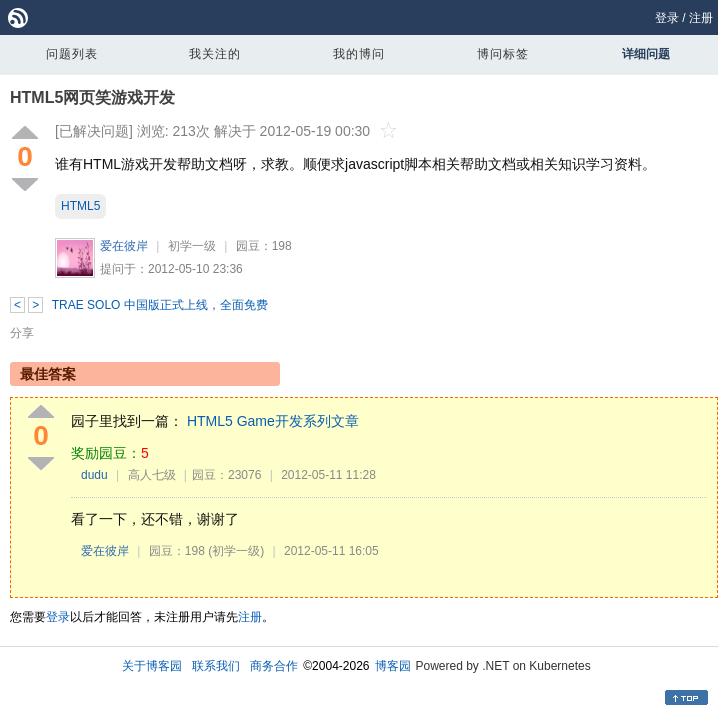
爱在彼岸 (124, 246)
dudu (94, 475)
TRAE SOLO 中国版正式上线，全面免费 (160, 305)
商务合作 (274, 666)
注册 (701, 18)
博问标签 (503, 54)
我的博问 (359, 54)
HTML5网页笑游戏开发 (92, 97)
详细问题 (646, 54)
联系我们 (216, 666)
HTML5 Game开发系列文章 (273, 421)
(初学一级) (236, 551)
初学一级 (192, 246)
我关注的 (215, 54)
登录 (667, 18)
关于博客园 (152, 666)
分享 (22, 333)
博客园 (393, 666)
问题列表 (72, 54)
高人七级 (152, 475)
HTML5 (80, 206)
